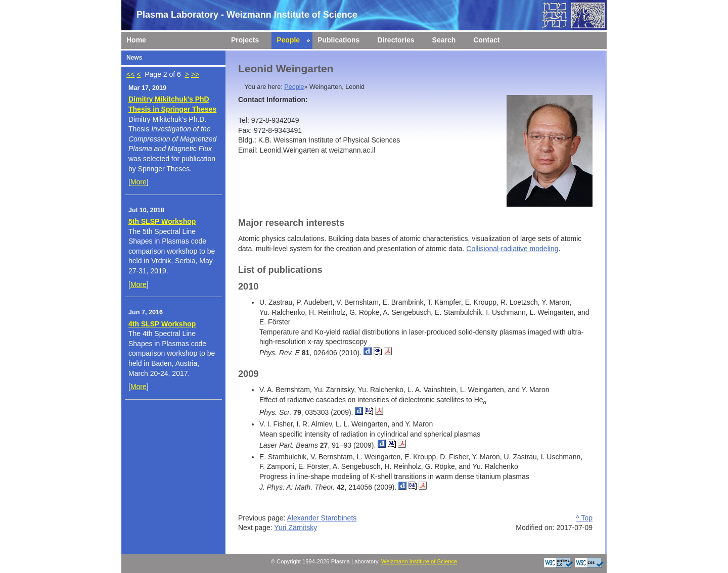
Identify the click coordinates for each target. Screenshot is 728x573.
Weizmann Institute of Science (419, 561)
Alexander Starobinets (322, 518)
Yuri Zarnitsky (295, 528)
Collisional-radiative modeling (512, 249)
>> (195, 74)
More (139, 182)
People (294, 87)
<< (130, 74)
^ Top (584, 518)
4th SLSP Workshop (162, 324)
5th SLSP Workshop (162, 221)
